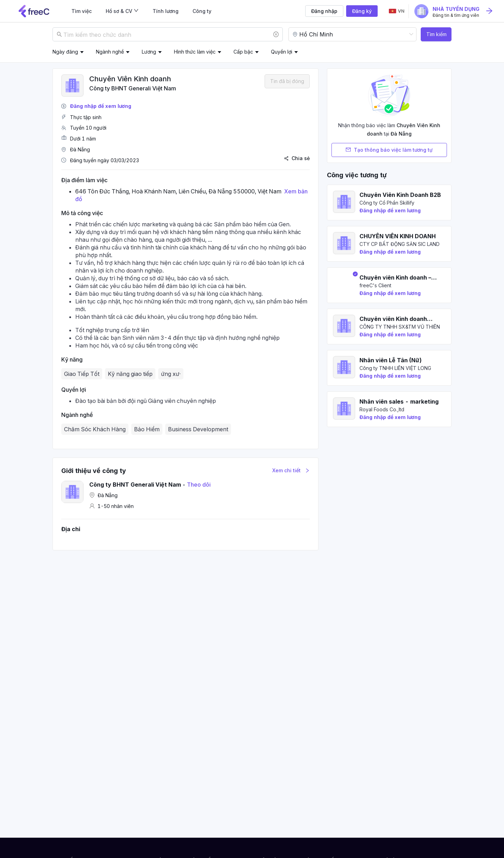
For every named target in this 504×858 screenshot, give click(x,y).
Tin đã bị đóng (287, 81)
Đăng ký (362, 11)
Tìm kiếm (436, 34)
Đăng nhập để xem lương (101, 106)
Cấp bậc (243, 52)
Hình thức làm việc (195, 52)
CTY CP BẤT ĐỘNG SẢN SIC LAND (400, 244)
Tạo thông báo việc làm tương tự (389, 150)
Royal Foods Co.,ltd (382, 409)
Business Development (198, 429)
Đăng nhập (324, 11)
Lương (149, 52)
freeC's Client (375, 285)
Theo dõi (197, 485)
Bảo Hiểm (147, 429)
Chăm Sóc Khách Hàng (95, 429)
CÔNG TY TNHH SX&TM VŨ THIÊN (400, 327)
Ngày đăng (65, 52)
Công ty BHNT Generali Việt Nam (133, 88)
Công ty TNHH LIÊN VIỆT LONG (395, 368)
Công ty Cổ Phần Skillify (387, 203)
